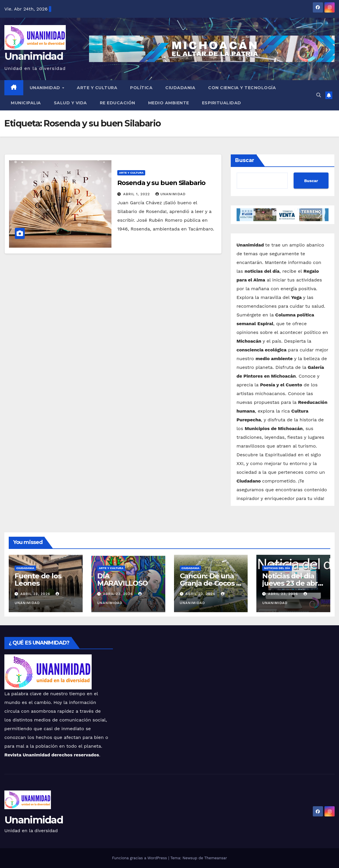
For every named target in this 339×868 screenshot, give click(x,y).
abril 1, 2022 (137, 194)
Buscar (245, 160)
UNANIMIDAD (46, 88)
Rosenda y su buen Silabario (161, 183)
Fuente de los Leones (38, 580)
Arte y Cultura (97, 88)
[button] (319, 95)
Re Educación (118, 103)
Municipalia (26, 103)
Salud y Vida (70, 103)
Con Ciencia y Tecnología (242, 88)
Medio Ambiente (169, 103)
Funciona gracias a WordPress (140, 858)
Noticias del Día (277, 568)
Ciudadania (180, 88)
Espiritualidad (222, 103)
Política (141, 88)
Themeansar (216, 858)
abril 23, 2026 (36, 594)
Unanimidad (34, 56)
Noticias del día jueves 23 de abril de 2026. (292, 583)
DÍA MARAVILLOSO (123, 580)
